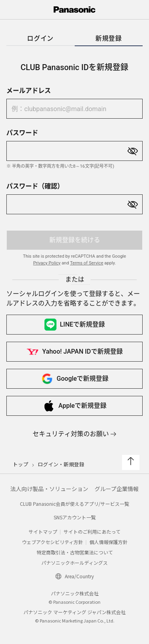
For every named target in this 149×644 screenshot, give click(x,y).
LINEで (75, 325)
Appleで (74, 406)
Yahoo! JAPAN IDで (74, 352)
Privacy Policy (47, 263)
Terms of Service (87, 263)
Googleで (75, 379)
